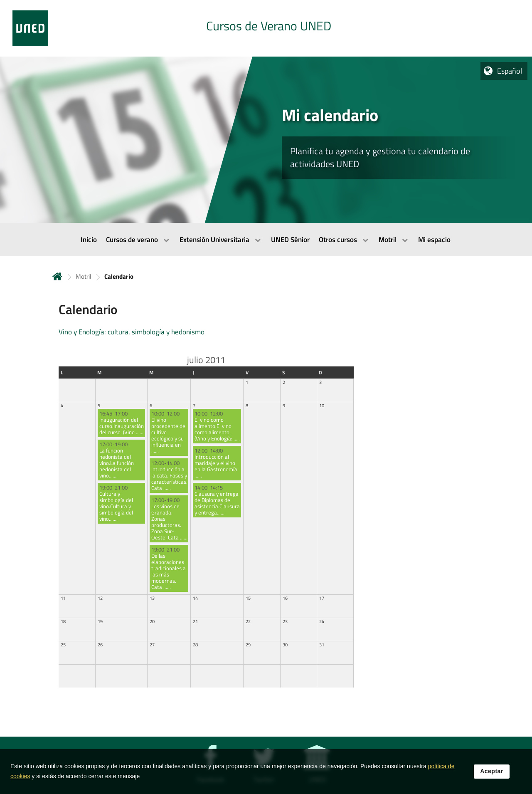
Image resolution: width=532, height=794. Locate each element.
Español (510, 71)
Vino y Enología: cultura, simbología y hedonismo (132, 332)
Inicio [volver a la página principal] (57, 276)
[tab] (266, 28)
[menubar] (266, 240)
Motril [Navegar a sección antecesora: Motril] (83, 276)
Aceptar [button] (492, 776)
